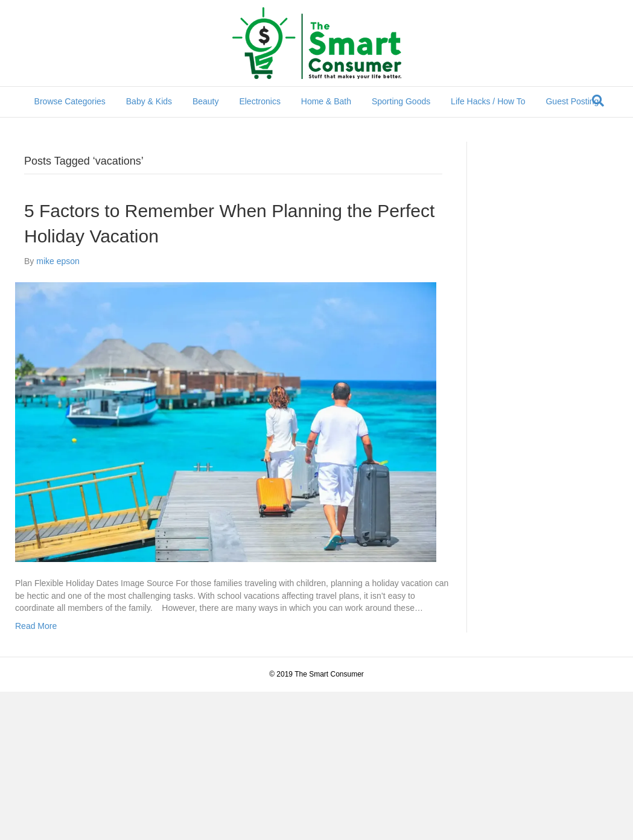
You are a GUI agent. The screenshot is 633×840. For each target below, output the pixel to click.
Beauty (206, 101)
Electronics (259, 101)
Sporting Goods (401, 101)
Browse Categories (70, 101)
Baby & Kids (149, 101)
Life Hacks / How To (488, 101)
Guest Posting (572, 101)
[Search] (598, 101)
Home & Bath (326, 101)
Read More (36, 626)
